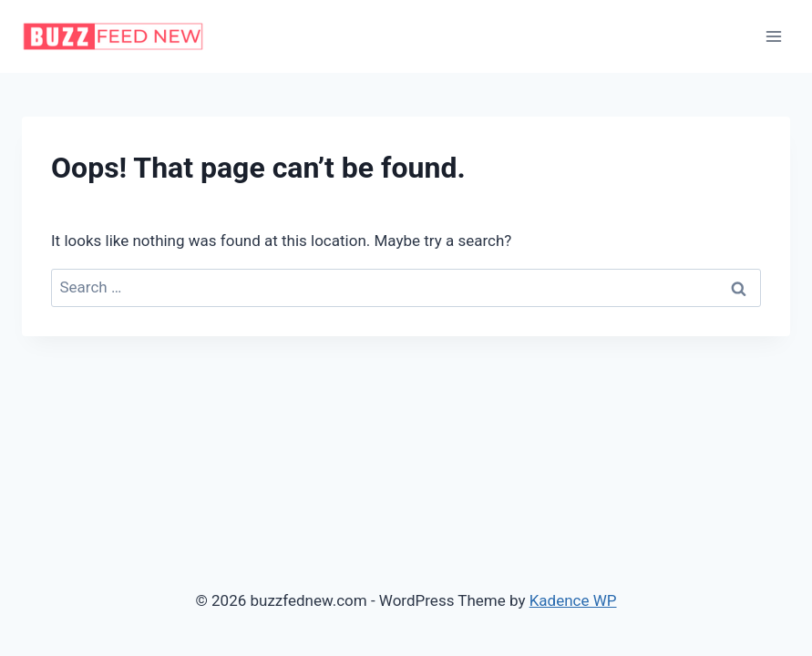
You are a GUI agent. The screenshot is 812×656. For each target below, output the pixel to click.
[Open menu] (773, 36)
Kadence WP (573, 600)
